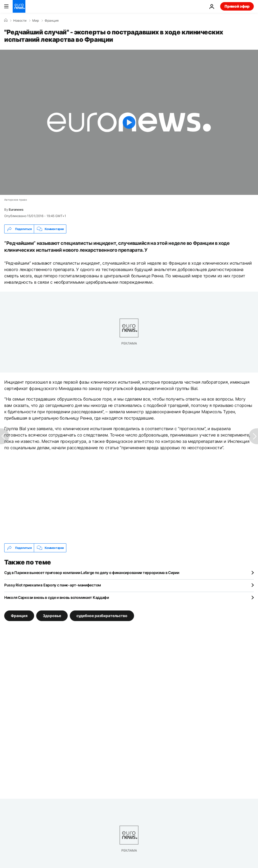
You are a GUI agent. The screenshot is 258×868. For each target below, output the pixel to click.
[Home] (6, 20)
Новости (20, 21)
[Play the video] (129, 122)
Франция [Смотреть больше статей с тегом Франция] (19, 616)
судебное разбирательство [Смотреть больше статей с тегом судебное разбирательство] (102, 616)
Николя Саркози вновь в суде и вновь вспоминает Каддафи (57, 597)
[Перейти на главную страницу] (19, 6)
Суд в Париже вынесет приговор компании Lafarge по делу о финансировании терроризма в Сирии (92, 573)
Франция (52, 21)
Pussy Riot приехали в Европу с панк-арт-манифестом (53, 585)
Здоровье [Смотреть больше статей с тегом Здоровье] (52, 616)
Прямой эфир (237, 6)
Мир (36, 21)
